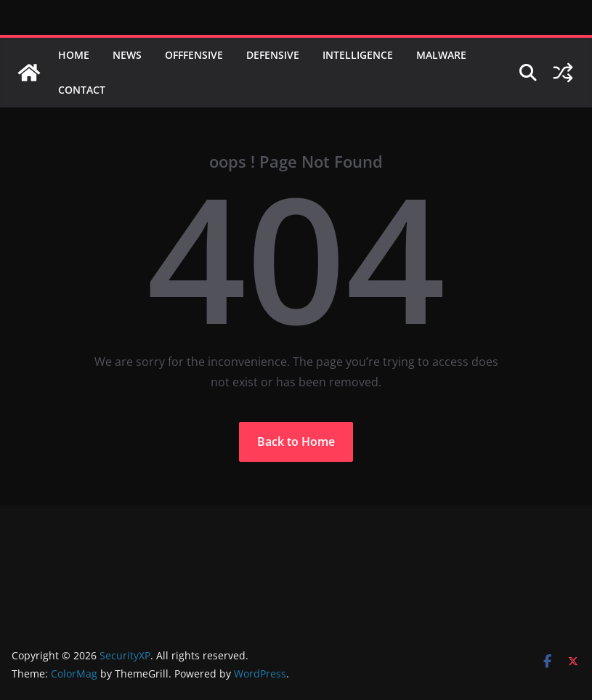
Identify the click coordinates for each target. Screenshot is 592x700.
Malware (441, 55)
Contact (82, 90)
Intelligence (358, 55)
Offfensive (194, 55)
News (127, 55)
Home (74, 55)
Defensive (273, 55)
